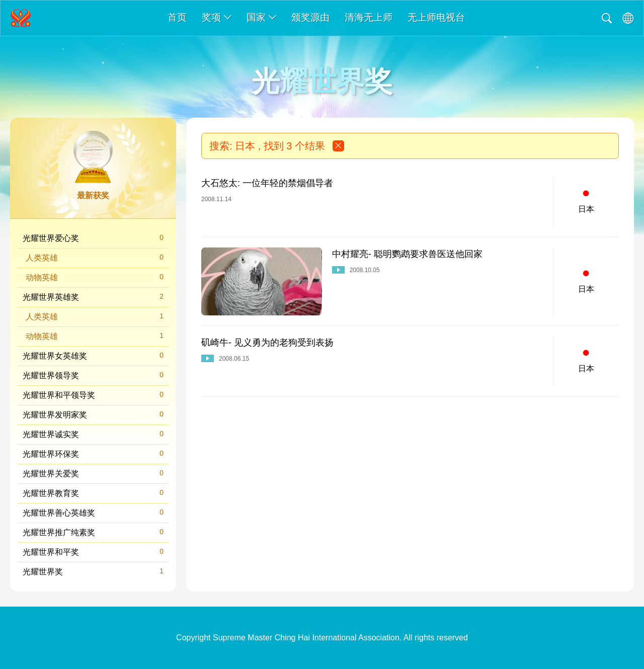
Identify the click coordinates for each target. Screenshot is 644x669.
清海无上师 (369, 17)
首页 (177, 17)
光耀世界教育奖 (93, 493)
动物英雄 (95, 277)
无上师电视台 (436, 17)
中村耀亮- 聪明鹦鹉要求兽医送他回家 (407, 254)
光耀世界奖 (93, 571)
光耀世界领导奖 (93, 375)
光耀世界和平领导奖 (93, 395)
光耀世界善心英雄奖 (93, 512)
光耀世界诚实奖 (93, 434)
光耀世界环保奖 (93, 453)
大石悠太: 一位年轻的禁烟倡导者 (267, 183)
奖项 (217, 17)
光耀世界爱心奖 (93, 238)
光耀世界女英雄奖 (93, 355)
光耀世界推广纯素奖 (93, 532)
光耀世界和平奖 (93, 552)
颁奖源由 (310, 17)
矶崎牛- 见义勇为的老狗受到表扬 (267, 343)
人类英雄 (95, 257)
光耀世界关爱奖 (93, 473)
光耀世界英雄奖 (93, 297)
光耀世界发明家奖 (93, 414)
